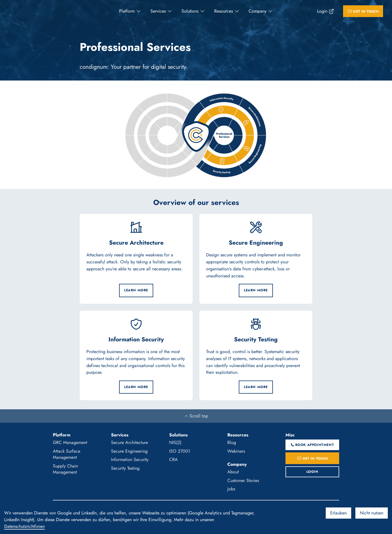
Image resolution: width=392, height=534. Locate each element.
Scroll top (196, 416)
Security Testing (125, 468)
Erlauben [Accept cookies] (338, 513)
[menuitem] (130, 11)
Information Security (130, 459)
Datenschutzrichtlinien (24, 526)
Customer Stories (243, 480)
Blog (232, 442)
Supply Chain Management (65, 469)
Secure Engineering (129, 451)
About (233, 472)
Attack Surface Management (67, 454)
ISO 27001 (180, 451)
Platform (127, 11)
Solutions (190, 11)
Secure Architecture (129, 442)
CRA (173, 459)
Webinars (236, 451)
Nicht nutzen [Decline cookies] (372, 513)
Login (322, 11)
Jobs (231, 489)
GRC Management (70, 442)
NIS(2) (175, 442)
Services (158, 11)
